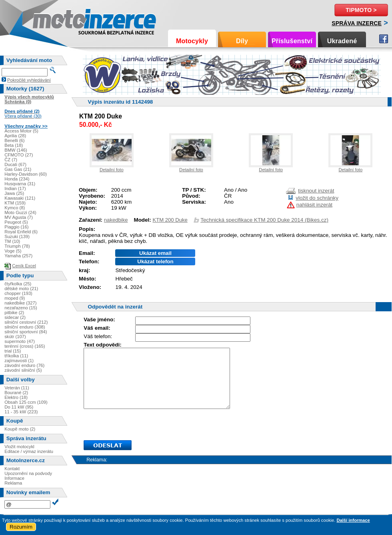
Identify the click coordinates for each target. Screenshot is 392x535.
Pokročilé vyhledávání (29, 80)
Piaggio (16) (16, 227)
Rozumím (21, 527)
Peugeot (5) (16, 222)
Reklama (13, 483)
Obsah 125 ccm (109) (26, 402)
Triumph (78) (17, 246)
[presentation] (144, 425)
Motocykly (192, 41)
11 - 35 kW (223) (21, 412)
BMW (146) (16, 150)
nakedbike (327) (20, 303)
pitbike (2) (14, 313)
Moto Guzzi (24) (20, 212)
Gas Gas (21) (18, 169)
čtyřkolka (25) (18, 284)
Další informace (353, 520)
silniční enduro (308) (25, 327)
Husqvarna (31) (20, 184)
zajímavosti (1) (19, 361)
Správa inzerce (357, 23)
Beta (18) (14, 145)
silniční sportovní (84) (26, 332)
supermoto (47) (20, 341)
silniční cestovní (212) (26, 322)
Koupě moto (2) (20, 429)
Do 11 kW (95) (19, 407)
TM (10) (12, 241)
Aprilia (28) (15, 136)
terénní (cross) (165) (25, 346)
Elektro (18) (16, 397)
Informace (14, 478)
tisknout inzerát (316, 191)
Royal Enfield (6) (21, 232)
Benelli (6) (14, 140)
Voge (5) (13, 251)
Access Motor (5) (21, 131)
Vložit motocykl (19, 447)
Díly (242, 41)
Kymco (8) (15, 208)
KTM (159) (15, 203)
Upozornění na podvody (28, 473)
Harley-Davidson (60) (26, 174)
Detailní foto (112, 170)
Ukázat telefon (155, 261)
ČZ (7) (11, 160)
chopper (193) (18, 293)
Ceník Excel (24, 266)
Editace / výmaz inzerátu (29, 451)
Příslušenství (292, 41)
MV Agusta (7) (19, 217)
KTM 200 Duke (170, 220)
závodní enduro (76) (24, 365)
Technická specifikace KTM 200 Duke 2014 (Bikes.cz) (264, 220)
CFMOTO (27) (19, 155)
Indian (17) (15, 188)
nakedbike (116, 220)
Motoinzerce (50, 20)
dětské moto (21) (21, 289)
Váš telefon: (98, 336)
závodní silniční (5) (23, 370)
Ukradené (342, 41)
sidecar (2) (15, 317)
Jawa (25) (14, 193)
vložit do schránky (317, 198)
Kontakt (12, 469)
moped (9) (15, 298)
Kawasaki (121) (20, 198)
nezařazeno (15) (21, 308)
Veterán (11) (17, 388)
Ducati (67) (15, 164)
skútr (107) (15, 337)
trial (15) (13, 351)
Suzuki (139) (17, 236)
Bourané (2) (16, 393)
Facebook (384, 39)
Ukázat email (155, 253)
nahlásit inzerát (314, 205)
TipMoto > (361, 10)
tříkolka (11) (16, 356)
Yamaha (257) (18, 256)
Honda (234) (17, 179)
